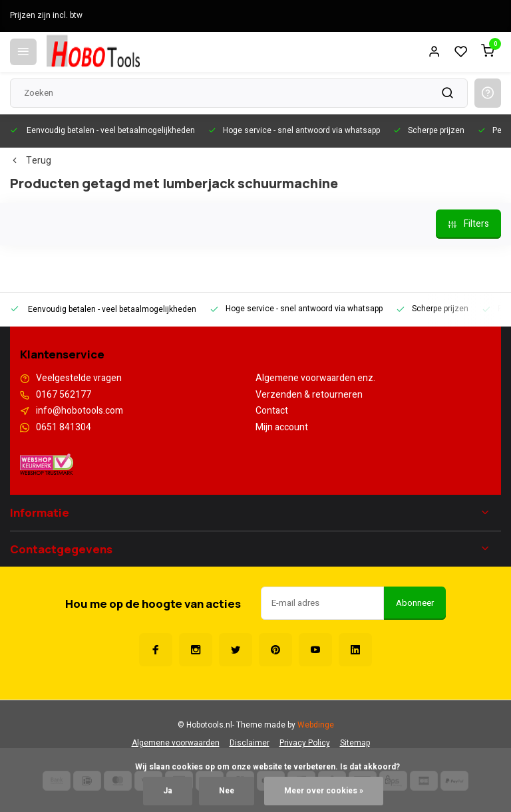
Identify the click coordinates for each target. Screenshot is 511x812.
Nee (227, 791)
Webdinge (316, 725)
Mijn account (282, 428)
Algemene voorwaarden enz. (315, 378)
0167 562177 (64, 395)
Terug (31, 161)
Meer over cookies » (324, 791)
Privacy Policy (305, 743)
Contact (272, 411)
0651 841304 (64, 428)
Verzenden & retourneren (309, 395)
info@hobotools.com (80, 411)
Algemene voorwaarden (176, 743)
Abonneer (415, 603)
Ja (168, 791)
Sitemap (355, 743)
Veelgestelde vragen (79, 378)
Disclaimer (250, 743)
